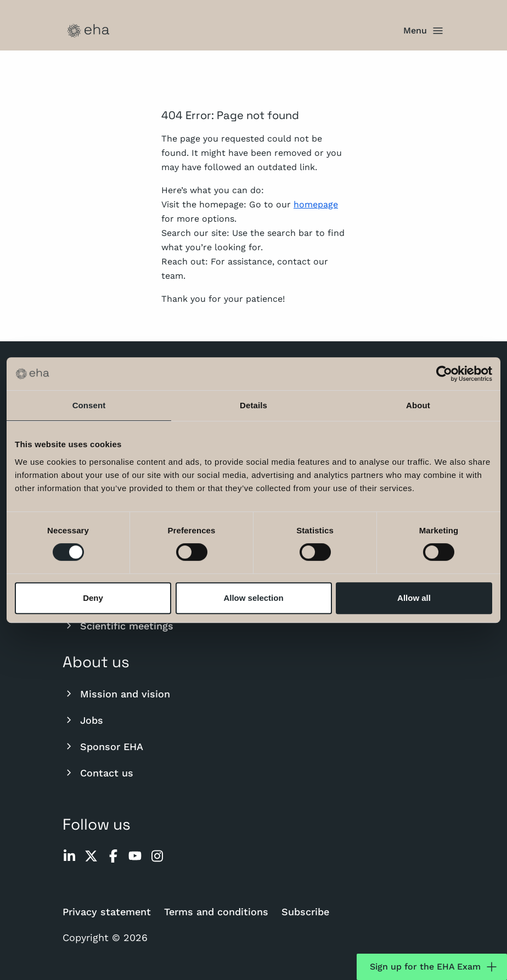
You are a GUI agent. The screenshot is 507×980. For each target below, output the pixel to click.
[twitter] (91, 856)
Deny (93, 598)
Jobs (83, 720)
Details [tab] (253, 405)
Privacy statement (107, 912)
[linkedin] (69, 856)
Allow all (414, 598)
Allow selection (253, 598)
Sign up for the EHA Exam (434, 967)
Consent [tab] (89, 405)
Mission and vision (116, 694)
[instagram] (157, 856)
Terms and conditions (216, 912)
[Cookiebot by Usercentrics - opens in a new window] (444, 374)
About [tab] (418, 405)
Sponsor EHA (103, 746)
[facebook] (113, 856)
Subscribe (305, 912)
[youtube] (135, 856)
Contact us (98, 773)
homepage (316, 204)
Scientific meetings (118, 626)
